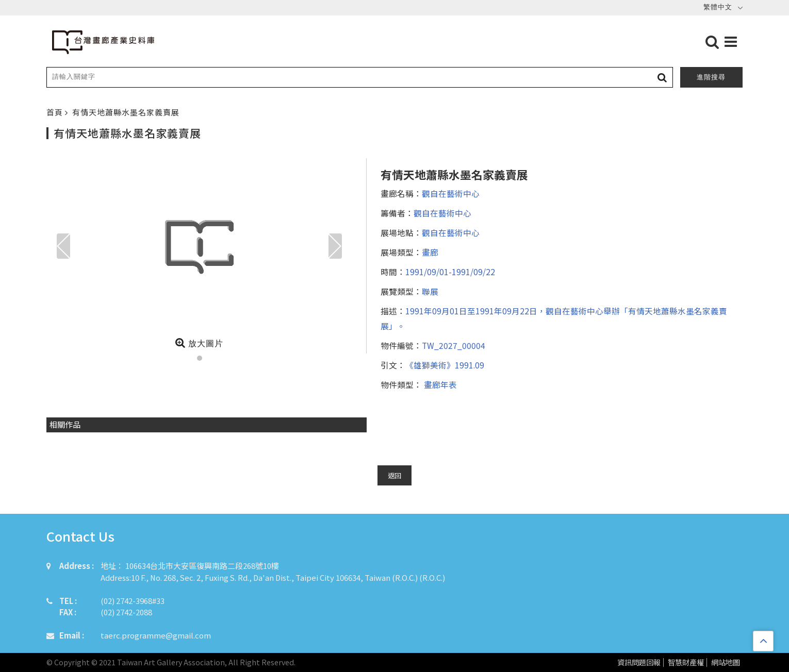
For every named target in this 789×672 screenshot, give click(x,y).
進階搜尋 (711, 77)
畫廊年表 (439, 384)
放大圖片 (199, 343)
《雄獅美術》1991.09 (445, 365)
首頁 (56, 112)
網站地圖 (726, 662)
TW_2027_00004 (454, 345)
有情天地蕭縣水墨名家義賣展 (126, 112)
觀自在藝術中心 (451, 193)
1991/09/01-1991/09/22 (450, 272)
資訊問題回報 (639, 662)
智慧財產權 (686, 662)
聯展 (430, 291)
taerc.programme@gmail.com (156, 635)
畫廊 (430, 252)
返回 (395, 475)
